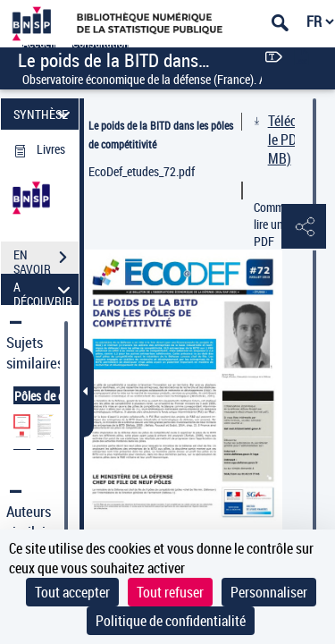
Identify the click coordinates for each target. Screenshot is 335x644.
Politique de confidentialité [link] (171, 621)
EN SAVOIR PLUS (46, 259)
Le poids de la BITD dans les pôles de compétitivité (161, 135)
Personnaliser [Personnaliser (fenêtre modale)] (269, 592)
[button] (304, 227)
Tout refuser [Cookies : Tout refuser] (170, 592)
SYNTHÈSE (44, 114)
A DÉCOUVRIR (44, 289)
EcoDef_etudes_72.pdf (142, 171)
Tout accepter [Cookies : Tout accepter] (72, 592)
